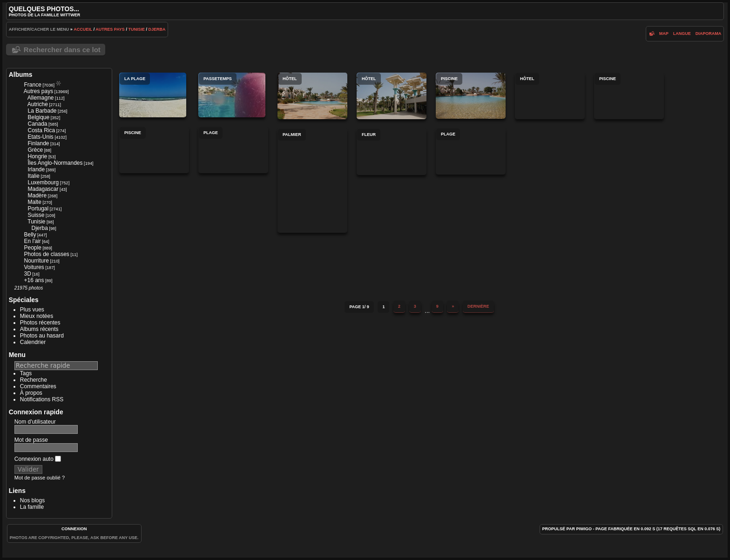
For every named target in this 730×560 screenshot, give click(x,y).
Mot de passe (31, 440)
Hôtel (312, 96)
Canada (37, 124)
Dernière (478, 306)
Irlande (36, 169)
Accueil (83, 29)
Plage (233, 150)
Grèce (35, 150)
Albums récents (39, 329)
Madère (37, 196)
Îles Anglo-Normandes (55, 163)
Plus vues (32, 310)
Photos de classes (46, 254)
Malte (34, 202)
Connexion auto (38, 459)
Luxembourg (43, 182)
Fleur (392, 152)
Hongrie (37, 156)
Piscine (471, 96)
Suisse (36, 215)
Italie (33, 176)
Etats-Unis (40, 137)
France (32, 85)
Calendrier (33, 342)
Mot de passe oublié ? (40, 478)
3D (27, 274)
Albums (21, 74)
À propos (31, 393)
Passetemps (232, 95)
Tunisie (136, 29)
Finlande (38, 143)
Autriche (38, 104)
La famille (32, 507)
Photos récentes (40, 323)
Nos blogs (32, 500)
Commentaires (38, 386)
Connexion (74, 529)
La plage (153, 95)
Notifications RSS (42, 399)
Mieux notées (37, 316)
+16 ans (34, 280)
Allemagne (41, 98)
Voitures (34, 267)
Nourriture (36, 261)
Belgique (38, 117)
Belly (30, 235)
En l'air (32, 241)
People (32, 248)
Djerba (157, 29)
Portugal (38, 209)
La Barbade (42, 111)
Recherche (34, 380)
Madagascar (43, 189)
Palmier (312, 181)
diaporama (709, 34)
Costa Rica (41, 130)
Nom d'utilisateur (35, 422)
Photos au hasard (42, 336)
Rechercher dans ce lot (62, 50)
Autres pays (110, 29)
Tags (26, 373)
